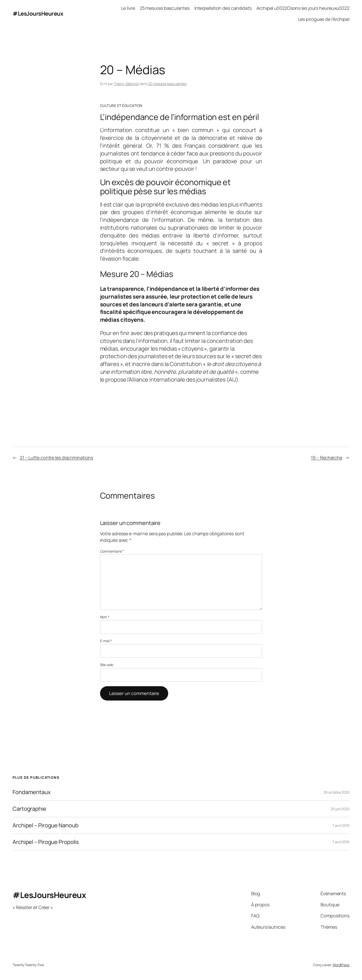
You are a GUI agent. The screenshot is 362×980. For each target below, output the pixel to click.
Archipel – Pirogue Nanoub (46, 825)
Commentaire (112, 551)
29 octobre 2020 (337, 792)
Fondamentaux (32, 792)
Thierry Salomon (126, 84)
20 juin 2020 (340, 809)
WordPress (341, 965)
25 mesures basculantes (167, 84)
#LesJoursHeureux (38, 14)
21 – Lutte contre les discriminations (56, 458)
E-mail (106, 641)
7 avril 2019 (341, 825)
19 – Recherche (327, 458)
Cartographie (29, 809)
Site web (107, 665)
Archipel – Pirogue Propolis (46, 842)
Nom (105, 617)
